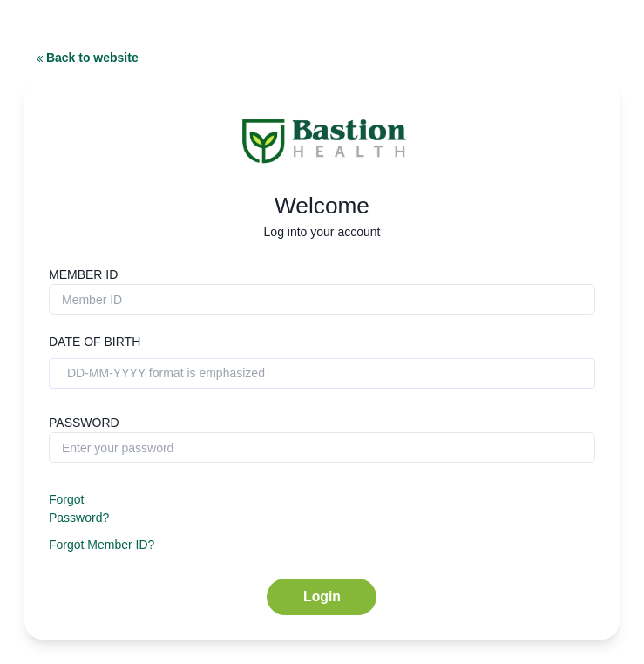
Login (322, 596)
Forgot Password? (79, 508)
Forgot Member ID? (102, 545)
